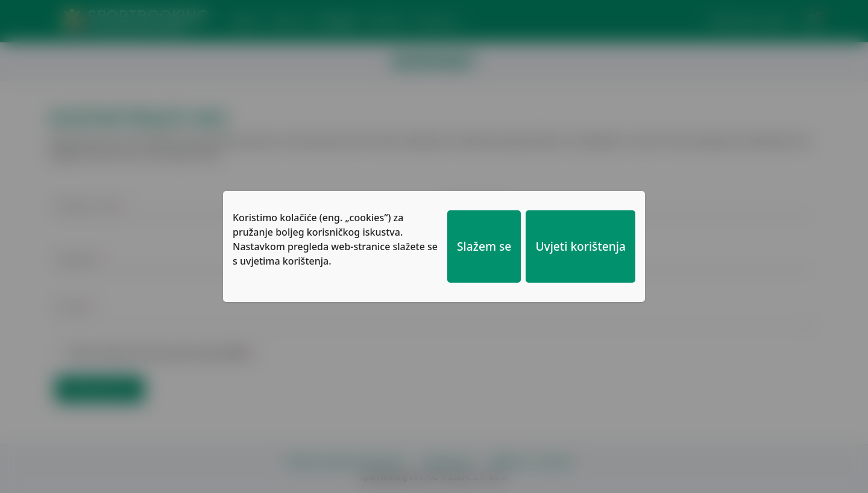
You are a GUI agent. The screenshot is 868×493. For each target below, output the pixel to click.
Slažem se (484, 246)
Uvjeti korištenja (580, 246)
